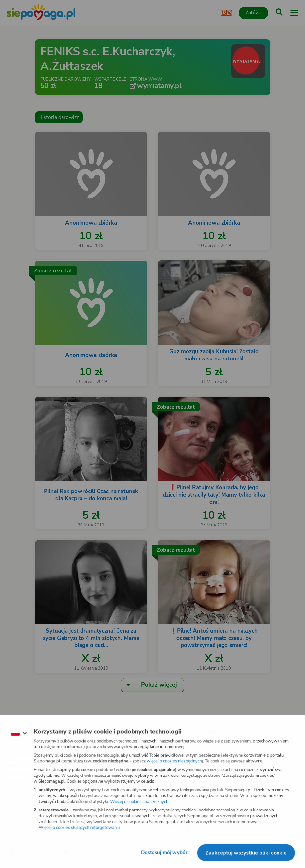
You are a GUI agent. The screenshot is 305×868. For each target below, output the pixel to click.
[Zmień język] (18, 733)
